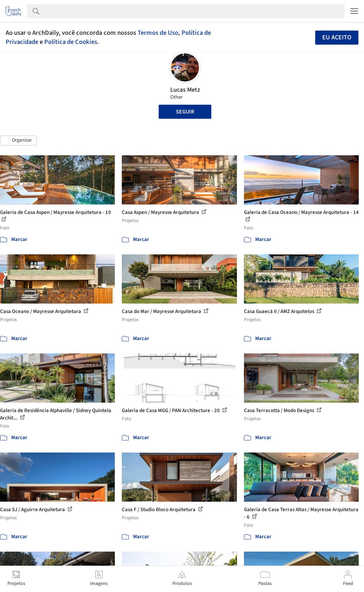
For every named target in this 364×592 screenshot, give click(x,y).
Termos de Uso (158, 33)
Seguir (185, 112)
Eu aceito (337, 37)
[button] (18, 141)
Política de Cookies (71, 42)
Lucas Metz (185, 90)
